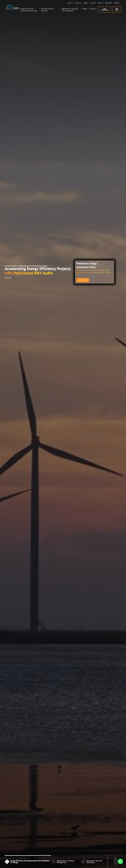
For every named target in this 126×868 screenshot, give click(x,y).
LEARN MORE (9, 278)
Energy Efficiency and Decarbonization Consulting (29, 10)
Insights (85, 9)
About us (70, 3)
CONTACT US (78, 3)
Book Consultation (105, 9)
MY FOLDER (93, 3)
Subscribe (116, 3)
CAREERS (86, 3)
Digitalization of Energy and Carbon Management (70, 10)
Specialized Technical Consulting (47, 10)
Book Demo (117, 9)
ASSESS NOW (83, 280)
